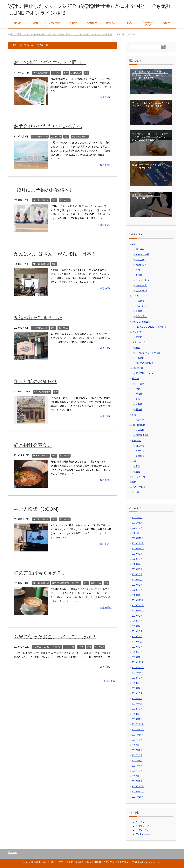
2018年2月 (137, 714)
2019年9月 (137, 616)
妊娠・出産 (141, 306)
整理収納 (140, 249)
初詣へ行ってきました (38, 318)
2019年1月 (137, 657)
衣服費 (139, 394)
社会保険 (140, 430)
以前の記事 (110, 681)
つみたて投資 (139, 487)
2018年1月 (137, 719)
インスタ (56, 73)
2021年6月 (137, 523)
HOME (17, 23)
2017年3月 (137, 771)
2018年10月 (138, 673)
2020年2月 (137, 590)
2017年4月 (137, 766)
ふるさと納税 (142, 254)
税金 (138, 389)
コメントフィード (145, 830)
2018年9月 (137, 678)
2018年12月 (138, 662)
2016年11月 (138, 792)
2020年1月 (137, 595)
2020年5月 (137, 574)
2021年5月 (137, 528)
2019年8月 (137, 621)
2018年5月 (137, 699)
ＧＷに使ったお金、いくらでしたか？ (55, 637)
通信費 (139, 410)
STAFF (167, 23)
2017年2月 (137, 776)
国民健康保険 (142, 435)
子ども (81, 647)
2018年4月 (137, 704)
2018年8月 (137, 683)
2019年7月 (137, 626)
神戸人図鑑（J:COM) (36, 509)
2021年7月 (137, 518)
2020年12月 (138, 538)
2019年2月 (137, 652)
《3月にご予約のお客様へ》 (44, 190)
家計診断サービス (80, 137)
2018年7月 (137, 688)
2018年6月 (137, 693)
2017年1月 (137, 781)
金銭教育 (140, 301)
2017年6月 (137, 755)
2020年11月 (138, 543)
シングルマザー (140, 477)
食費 (138, 399)
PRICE (73, 23)
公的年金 (137, 441)
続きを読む (106, 97)
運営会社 (13, 853)
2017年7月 (137, 750)
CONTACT (92, 23)
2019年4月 (137, 642)
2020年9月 (137, 554)
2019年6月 (137, 631)
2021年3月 (137, 533)
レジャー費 (69, 647)
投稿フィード (142, 826)
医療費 (139, 275)
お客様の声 (56, 137)
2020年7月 (137, 564)
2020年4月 (137, 580)
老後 (138, 466)
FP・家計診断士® (41, 73)
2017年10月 (138, 735)
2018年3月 (137, 709)
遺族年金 (140, 456)
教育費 (139, 311)
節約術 (135, 379)
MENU (36, 23)
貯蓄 (86, 73)
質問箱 (139, 337)
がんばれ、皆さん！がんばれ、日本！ (55, 254)
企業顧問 (140, 358)
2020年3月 (137, 585)
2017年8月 (137, 745)
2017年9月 (137, 740)
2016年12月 (138, 786)
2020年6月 (137, 569)
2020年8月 (137, 559)
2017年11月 (138, 730)
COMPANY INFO (148, 24)
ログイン (140, 822)
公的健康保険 (139, 425)
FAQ (129, 23)
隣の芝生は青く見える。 (40, 573)
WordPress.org (143, 834)
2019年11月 (138, 605)
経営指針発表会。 (33, 445)
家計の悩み (76, 73)
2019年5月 (137, 637)
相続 (138, 347)
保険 (134, 482)
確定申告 (140, 420)
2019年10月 (138, 611)
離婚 (138, 472)
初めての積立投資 (145, 363)
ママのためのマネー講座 (148, 353)
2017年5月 (137, 761)
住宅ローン (141, 291)
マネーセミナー (140, 342)
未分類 (135, 492)
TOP (61, 34)
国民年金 (140, 446)
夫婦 (134, 461)
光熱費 (139, 404)
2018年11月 (138, 668)
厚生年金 (140, 451)
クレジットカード (145, 280)
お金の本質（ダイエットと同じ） (50, 62)
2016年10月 (138, 797)
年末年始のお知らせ (36, 381)
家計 (66, 73)
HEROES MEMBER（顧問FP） (66, 583)
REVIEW (111, 23)
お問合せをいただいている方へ (48, 126)
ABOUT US (55, 23)
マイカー (140, 260)
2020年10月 (138, 549)
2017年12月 (138, 724)
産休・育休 (141, 316)
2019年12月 (138, 600)
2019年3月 (137, 647)
